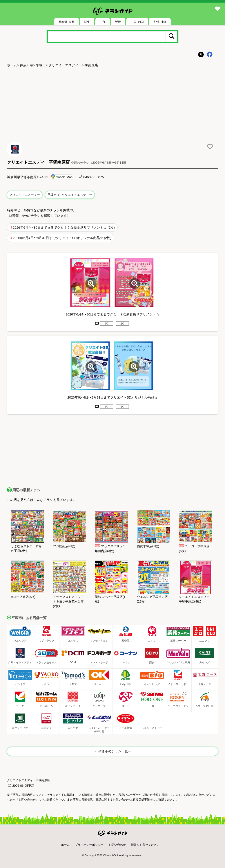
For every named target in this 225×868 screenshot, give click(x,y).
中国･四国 (137, 22)
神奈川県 (26, 65)
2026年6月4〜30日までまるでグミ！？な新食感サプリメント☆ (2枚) (64, 227)
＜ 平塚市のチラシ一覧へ (112, 751)
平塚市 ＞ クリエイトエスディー (70, 195)
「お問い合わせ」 (27, 800)
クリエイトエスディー (25, 195)
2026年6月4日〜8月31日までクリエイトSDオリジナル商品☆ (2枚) (62, 238)
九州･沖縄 (160, 22)
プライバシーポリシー (89, 845)
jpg (107, 323)
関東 (87, 22)
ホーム (12, 65)
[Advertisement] (112, 104)
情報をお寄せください (145, 845)
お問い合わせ (117, 845)
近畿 (118, 22)
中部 (103, 22)
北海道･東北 (67, 22)
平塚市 (41, 65)
